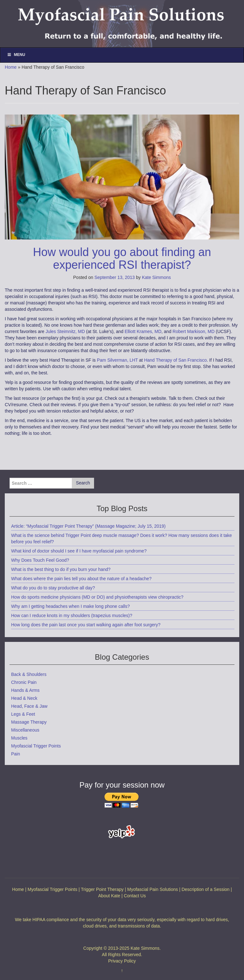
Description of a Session (205, 889)
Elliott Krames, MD (143, 331)
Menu (16, 55)
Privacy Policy (122, 961)
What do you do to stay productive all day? (53, 588)
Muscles (19, 738)
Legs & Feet (23, 714)
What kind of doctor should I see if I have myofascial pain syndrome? (79, 551)
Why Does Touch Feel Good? (40, 560)
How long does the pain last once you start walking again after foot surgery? (86, 625)
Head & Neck (24, 698)
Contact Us (135, 896)
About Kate (109, 896)
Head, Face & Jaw (29, 706)
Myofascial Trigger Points (36, 746)
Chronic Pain (24, 682)
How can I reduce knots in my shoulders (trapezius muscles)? (72, 615)
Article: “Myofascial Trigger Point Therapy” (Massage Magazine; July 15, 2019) (88, 526)
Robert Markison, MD (193, 331)
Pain (16, 754)
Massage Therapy (29, 722)
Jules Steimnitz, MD (65, 331)
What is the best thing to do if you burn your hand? (61, 569)
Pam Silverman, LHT (117, 360)
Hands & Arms (25, 690)
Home (11, 67)
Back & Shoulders (29, 674)
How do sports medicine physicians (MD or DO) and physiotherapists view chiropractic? (97, 597)
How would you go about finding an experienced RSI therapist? (122, 258)
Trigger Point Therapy (102, 889)
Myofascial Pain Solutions (152, 889)
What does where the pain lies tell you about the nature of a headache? (81, 579)
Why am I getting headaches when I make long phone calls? (71, 606)
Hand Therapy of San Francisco (175, 360)
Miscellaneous (25, 730)
